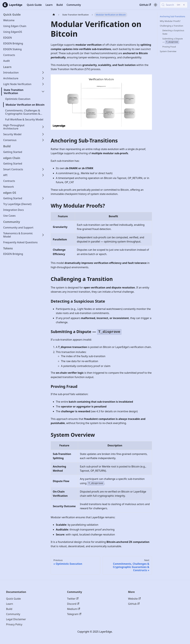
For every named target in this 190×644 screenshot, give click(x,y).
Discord (73, 604)
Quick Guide (34, 5)
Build (60, 5)
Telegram (74, 614)
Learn (49, 5)
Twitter (73, 599)
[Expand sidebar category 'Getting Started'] (43, 198)
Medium (74, 609)
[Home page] (54, 15)
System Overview (168, 51)
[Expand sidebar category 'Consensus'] (43, 140)
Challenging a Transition (171, 26)
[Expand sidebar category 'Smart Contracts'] (43, 169)
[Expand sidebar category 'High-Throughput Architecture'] (43, 127)
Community (74, 5)
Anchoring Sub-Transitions (173, 16)
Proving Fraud (169, 47)
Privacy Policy (14, 624)
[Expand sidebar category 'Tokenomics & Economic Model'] (43, 235)
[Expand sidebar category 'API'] (43, 175)
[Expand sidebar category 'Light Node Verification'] (43, 84)
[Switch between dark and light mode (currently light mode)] (155, 5)
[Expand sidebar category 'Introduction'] (43, 73)
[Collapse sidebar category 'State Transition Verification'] (43, 91)
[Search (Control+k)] (174, 5)
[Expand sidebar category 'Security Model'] (43, 134)
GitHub (145, 5)
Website (134, 599)
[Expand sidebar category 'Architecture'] (43, 78)
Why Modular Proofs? (170, 21)
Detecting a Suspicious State (173, 32)
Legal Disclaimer (16, 619)
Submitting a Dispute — (173, 41)
